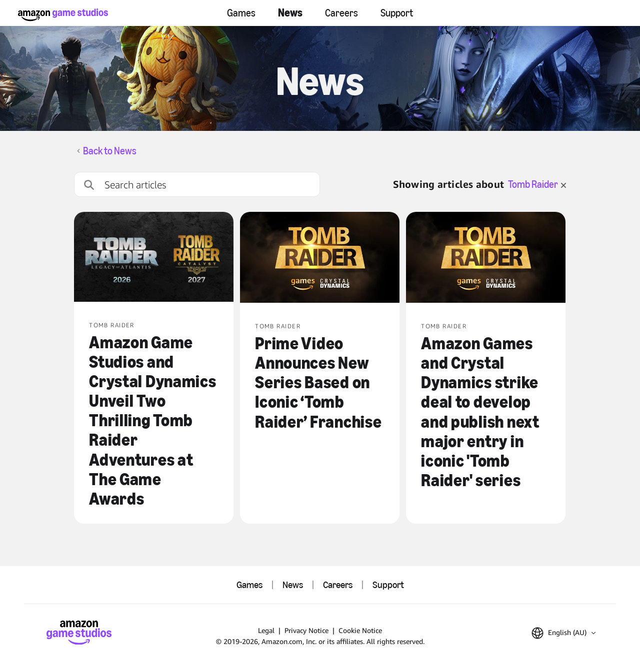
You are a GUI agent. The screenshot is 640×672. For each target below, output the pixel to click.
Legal (266, 630)
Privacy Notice (306, 630)
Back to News (110, 151)
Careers (341, 13)
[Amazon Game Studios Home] (63, 15)
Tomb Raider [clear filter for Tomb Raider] (537, 184)
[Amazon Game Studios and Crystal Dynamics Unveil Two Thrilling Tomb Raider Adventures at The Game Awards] (154, 258)
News (290, 13)
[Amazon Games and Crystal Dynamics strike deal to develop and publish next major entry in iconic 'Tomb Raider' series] (486, 258)
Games (241, 13)
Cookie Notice (360, 630)
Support (397, 13)
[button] (563, 633)
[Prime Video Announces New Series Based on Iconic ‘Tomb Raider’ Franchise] (320, 258)
